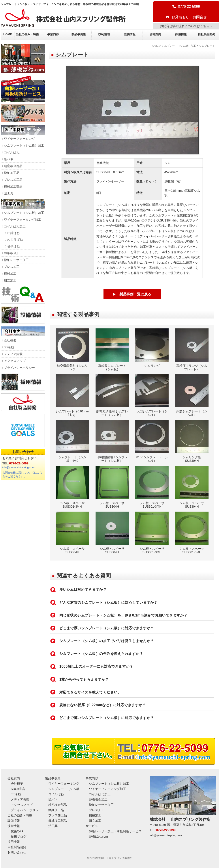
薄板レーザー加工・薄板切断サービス (115, 831)
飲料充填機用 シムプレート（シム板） (112, 396)
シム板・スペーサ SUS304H (112, 487)
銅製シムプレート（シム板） (192, 396)
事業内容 (53, 34)
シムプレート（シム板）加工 (179, 46)
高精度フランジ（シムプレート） (192, 350)
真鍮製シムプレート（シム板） (112, 350)
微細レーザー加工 (16, 260)
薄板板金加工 (13, 253)
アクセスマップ (15, 361)
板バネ (9, 159)
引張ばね (13, 246)
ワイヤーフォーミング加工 (23, 220)
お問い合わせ (23, 452)
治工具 (9, 193)
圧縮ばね (13, 233)
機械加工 (10, 274)
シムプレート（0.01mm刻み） (72, 396)
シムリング (152, 348)
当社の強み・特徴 (27, 34)
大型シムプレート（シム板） (152, 396)
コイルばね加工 (15, 226)
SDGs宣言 (18, 789)
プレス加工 (12, 267)
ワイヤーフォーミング (19, 139)
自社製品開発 (207, 34)
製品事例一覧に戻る (135, 294)
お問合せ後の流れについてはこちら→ (186, 26)
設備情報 (130, 34)
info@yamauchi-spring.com (19, 467)
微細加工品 (12, 173)
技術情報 (104, 34)
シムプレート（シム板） (65, 789)
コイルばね (12, 152)
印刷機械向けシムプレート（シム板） (112, 441)
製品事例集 (79, 34)
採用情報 (181, 34)
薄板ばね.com (98, 836)
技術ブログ (19, 836)
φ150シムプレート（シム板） (152, 441)
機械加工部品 (13, 186)
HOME (8, 34)
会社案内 (155, 34)
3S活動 (9, 347)
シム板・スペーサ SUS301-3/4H (72, 487)
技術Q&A (17, 831)
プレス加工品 (13, 180)
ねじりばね (15, 240)
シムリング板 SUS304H (192, 441)
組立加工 (10, 280)
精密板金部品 (13, 166)
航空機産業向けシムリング (72, 350)
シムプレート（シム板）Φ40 (72, 441)
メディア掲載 (13, 354)
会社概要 (10, 340)
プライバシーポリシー (19, 368)
